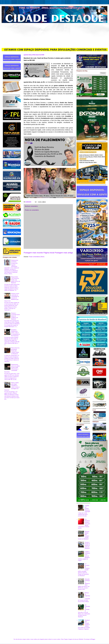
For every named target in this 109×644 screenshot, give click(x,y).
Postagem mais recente (33, 253)
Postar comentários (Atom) (36, 257)
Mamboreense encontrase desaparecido (15, 262)
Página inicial (49, 253)
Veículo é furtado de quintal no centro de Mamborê (87, 545)
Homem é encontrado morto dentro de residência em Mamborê (16, 316)
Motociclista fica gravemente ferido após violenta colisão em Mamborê (15, 351)
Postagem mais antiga (64, 253)
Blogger (93, 639)
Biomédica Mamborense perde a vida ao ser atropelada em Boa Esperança (16, 333)
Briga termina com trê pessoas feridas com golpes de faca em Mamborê (16, 280)
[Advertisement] (55, 35)
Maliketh (81, 639)
